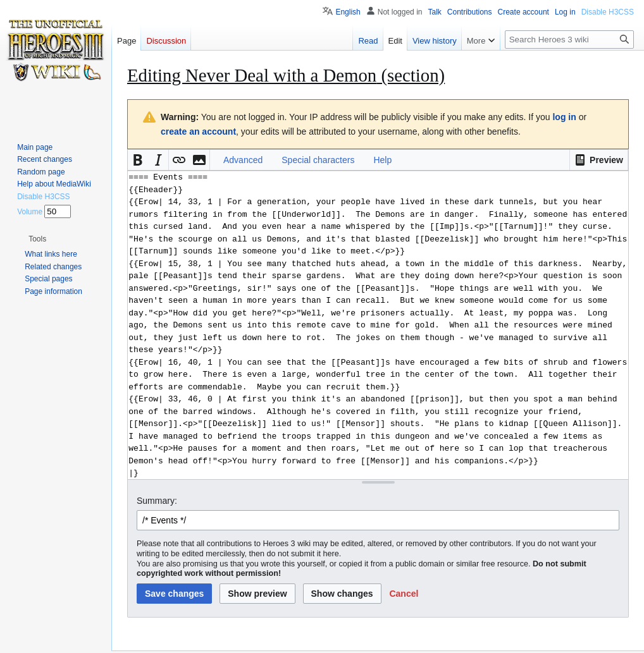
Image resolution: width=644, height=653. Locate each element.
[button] (599, 160)
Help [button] (382, 160)
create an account (198, 131)
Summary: (157, 501)
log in (564, 117)
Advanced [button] (243, 160)
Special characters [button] (318, 160)
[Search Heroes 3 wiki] (569, 40)
